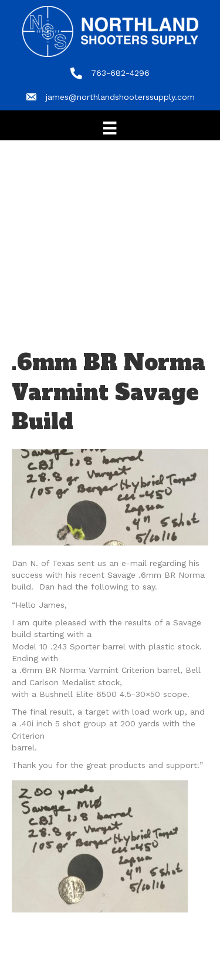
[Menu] (110, 128)
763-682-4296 (120, 73)
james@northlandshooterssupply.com (120, 97)
